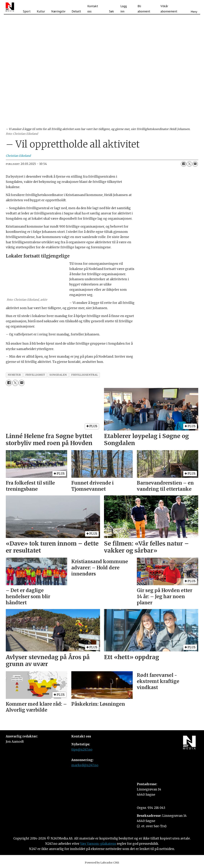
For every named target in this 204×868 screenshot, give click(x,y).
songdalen (58, 375)
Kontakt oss (93, 9)
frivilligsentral (85, 375)
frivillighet (35, 375)
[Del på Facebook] (184, 164)
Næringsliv (58, 11)
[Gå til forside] (10, 7)
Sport (27, 11)
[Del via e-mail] (195, 164)
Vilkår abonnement (169, 9)
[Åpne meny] (194, 7)
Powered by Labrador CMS (102, 863)
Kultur (41, 11)
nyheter (14, 375)
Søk (111, 11)
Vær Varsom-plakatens (98, 844)
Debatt (76, 11)
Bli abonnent (144, 9)
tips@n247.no (82, 750)
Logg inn (124, 9)
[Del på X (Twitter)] (189, 164)
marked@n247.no (85, 765)
